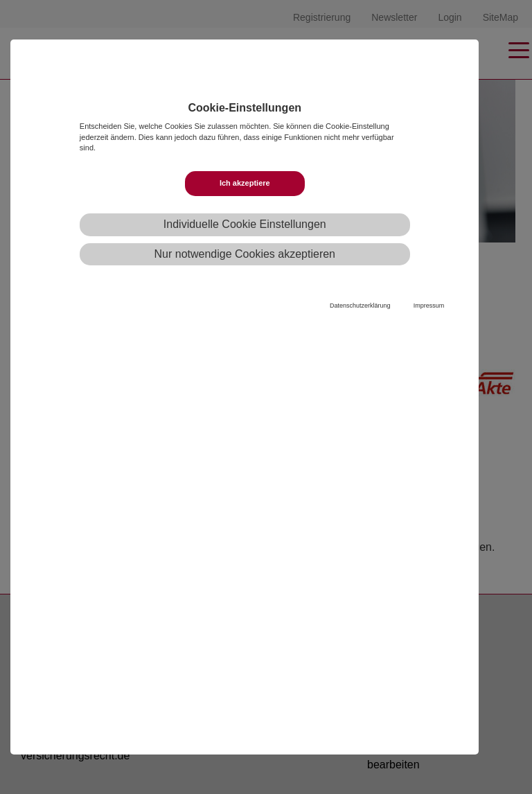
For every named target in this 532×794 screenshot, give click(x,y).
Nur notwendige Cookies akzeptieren (245, 254)
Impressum (429, 306)
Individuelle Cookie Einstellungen (245, 224)
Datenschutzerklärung (360, 306)
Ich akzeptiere (245, 183)
